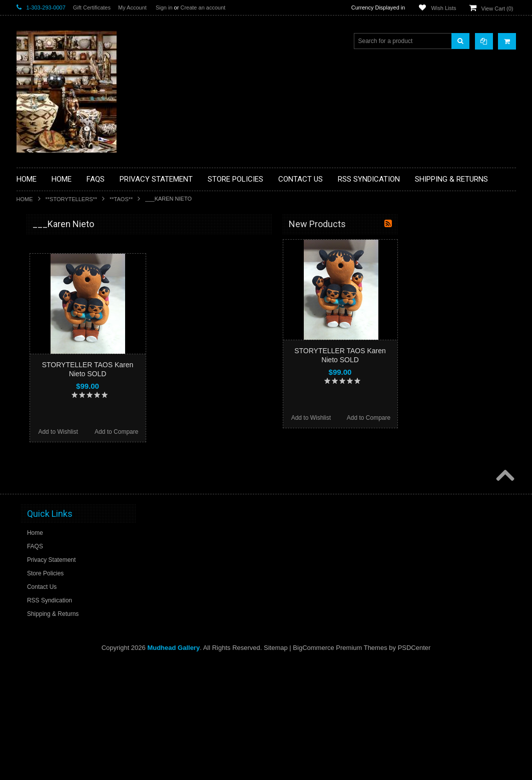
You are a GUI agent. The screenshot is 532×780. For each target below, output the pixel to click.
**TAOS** (121, 199)
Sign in (164, 8)
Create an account (203, 8)
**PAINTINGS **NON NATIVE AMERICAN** (62, 285)
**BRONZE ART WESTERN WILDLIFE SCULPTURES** (75, 327)
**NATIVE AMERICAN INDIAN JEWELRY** (63, 430)
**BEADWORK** (45, 307)
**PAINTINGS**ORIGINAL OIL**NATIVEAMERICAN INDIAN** (70, 455)
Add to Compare (233, 432)
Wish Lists (443, 8)
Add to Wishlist (175, 432)
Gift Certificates (92, 8)
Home (25, 199)
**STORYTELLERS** (72, 199)
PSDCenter (414, 766)
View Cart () (497, 9)
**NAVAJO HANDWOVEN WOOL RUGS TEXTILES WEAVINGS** (67, 480)
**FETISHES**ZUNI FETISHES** (67, 366)
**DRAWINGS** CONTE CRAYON (68, 349)
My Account (132, 8)
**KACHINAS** (43, 383)
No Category (39, 569)
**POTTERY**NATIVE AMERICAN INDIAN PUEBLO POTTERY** (69, 531)
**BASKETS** (41, 264)
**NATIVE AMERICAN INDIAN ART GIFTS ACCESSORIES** (70, 404)
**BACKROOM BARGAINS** (61, 247)
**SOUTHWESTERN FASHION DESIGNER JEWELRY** (64, 506)
